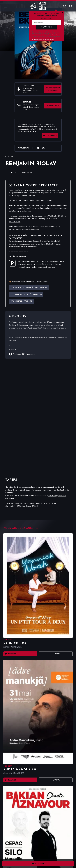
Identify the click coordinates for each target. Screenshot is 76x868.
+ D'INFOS (52, 136)
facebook (15, 354)
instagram (28, 354)
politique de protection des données (43, 39)
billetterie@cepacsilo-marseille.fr (53, 89)
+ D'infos (56, 654)
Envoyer (47, 27)
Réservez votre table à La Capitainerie (29, 288)
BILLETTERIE (15, 221)
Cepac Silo (55, 35)
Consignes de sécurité (21, 301)
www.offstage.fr (53, 106)
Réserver (40, 864)
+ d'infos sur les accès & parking (26, 295)
